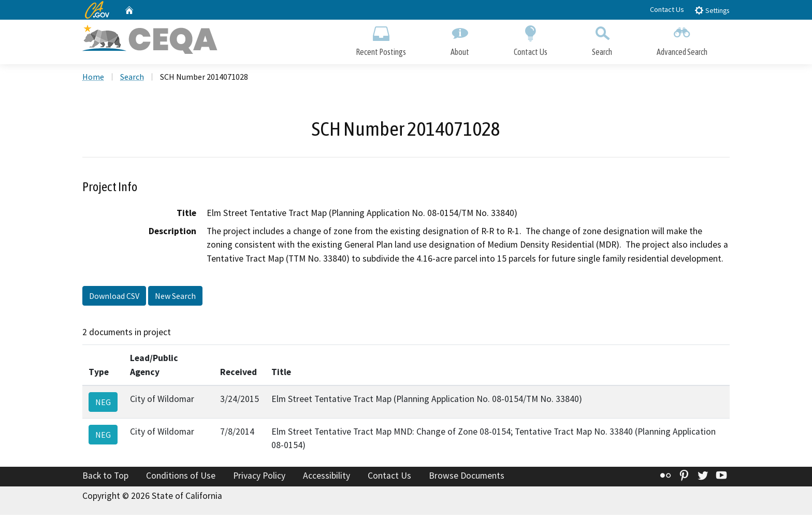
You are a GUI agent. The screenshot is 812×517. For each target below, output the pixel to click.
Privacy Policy (259, 477)
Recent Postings (381, 40)
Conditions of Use (181, 477)
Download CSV (114, 297)
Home (93, 78)
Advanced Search (682, 40)
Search (602, 40)
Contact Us (667, 9)
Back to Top (105, 477)
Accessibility (327, 477)
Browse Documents (467, 477)
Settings (712, 10)
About (460, 40)
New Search (175, 297)
